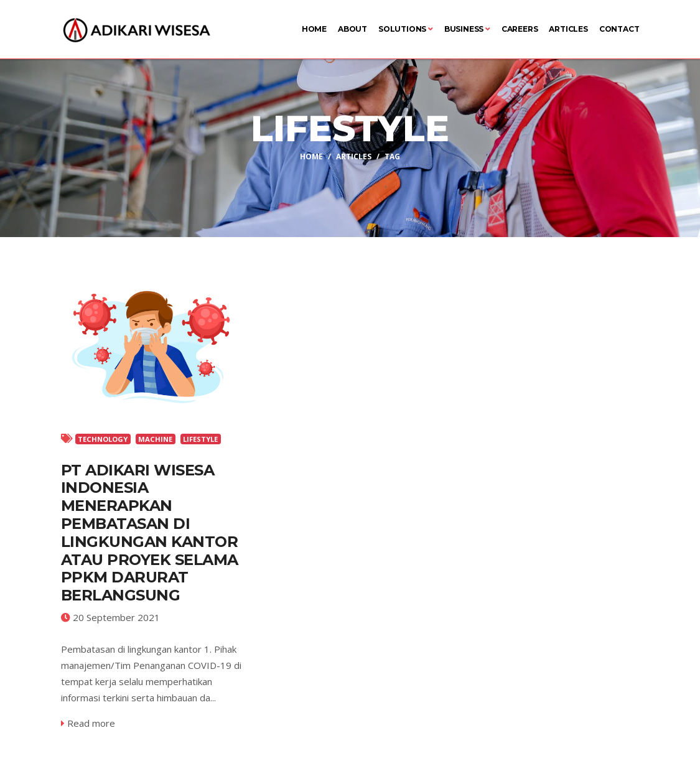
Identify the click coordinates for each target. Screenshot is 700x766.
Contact (619, 29)
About (352, 29)
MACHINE (155, 439)
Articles (568, 29)
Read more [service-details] (88, 723)
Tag (392, 156)
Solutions (406, 29)
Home (314, 29)
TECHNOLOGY (103, 439)
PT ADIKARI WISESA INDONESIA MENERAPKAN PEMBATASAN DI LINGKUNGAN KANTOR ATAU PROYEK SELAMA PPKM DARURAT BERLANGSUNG (150, 533)
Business (467, 29)
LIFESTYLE (200, 439)
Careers (520, 29)
